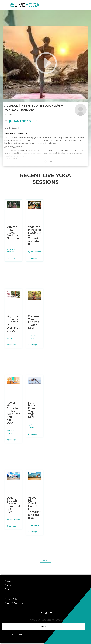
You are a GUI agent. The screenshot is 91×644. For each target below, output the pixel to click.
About (8, 581)
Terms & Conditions (15, 603)
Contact (9, 585)
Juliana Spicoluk (23, 121)
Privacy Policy (11, 599)
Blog (7, 589)
